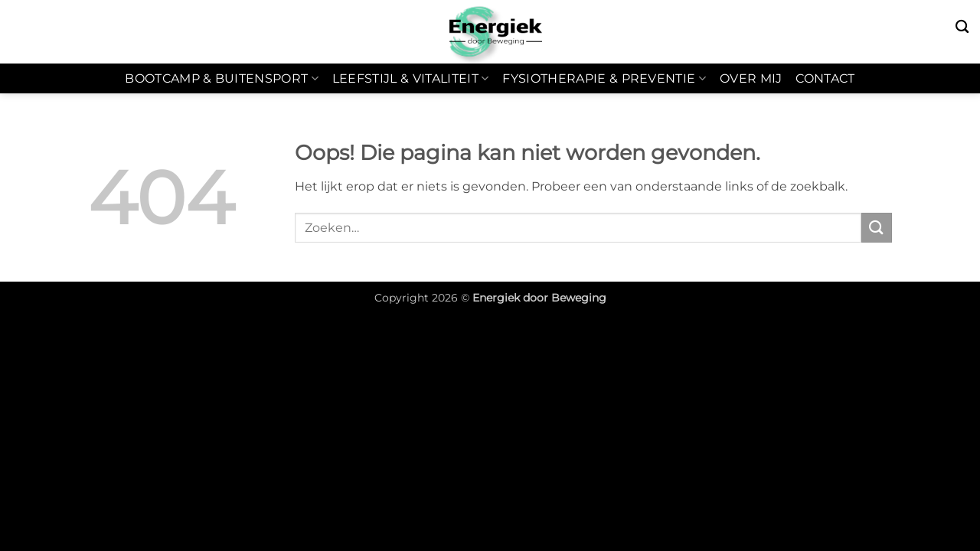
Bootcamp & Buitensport (222, 79)
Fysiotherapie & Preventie (604, 79)
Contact (825, 78)
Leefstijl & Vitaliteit (411, 79)
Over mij (751, 78)
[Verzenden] (877, 228)
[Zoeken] (962, 27)
